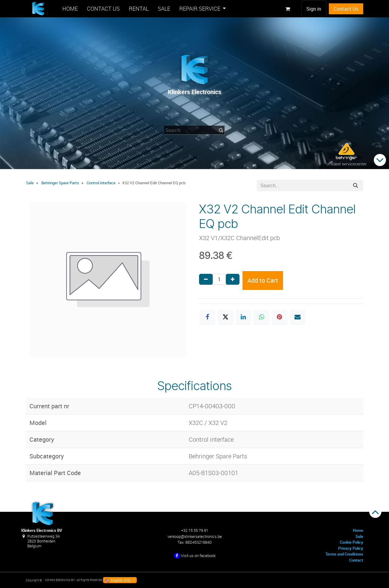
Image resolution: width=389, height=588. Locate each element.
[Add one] (233, 279)
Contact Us (346, 9)
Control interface (101, 183)
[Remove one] (206, 279)
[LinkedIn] (243, 317)
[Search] (356, 185)
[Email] (298, 317)
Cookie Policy (351, 542)
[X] (225, 317)
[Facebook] (207, 317)
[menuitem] (70, 9)
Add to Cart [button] (263, 280)
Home (358, 530)
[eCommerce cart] (287, 9)
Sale (30, 183)
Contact (356, 560)
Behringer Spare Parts (60, 183)
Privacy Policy (351, 548)
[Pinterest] (280, 317)
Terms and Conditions (344, 554)
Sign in (314, 9)
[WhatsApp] (261, 317)
